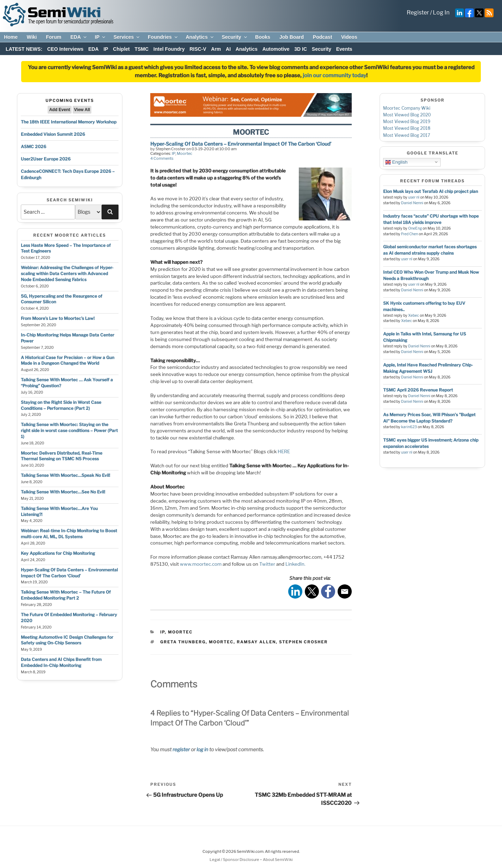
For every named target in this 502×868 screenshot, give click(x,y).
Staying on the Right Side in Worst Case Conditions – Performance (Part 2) (61, 405)
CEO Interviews (65, 49)
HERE (284, 451)
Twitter (267, 564)
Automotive (276, 49)
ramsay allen (256, 642)
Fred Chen (410, 234)
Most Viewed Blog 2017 (407, 135)
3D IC (301, 49)
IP (101, 37)
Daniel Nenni (412, 203)
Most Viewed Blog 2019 (407, 122)
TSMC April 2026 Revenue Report (418, 390)
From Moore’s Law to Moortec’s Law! (58, 318)
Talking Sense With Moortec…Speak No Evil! (65, 475)
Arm (216, 49)
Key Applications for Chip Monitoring (58, 553)
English (396, 162)
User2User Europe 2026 (46, 159)
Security (235, 37)
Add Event (59, 110)
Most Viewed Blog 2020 (407, 115)
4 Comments (162, 158)
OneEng (415, 228)
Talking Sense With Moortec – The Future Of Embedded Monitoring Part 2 (66, 595)
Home (11, 37)
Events (344, 49)
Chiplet (121, 49)
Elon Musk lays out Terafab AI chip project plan (431, 191)
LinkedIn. (295, 564)
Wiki (32, 37)
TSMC (141, 49)
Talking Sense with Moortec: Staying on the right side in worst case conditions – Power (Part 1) (69, 430)
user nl (414, 197)
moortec (221, 642)
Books (263, 37)
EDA (79, 37)
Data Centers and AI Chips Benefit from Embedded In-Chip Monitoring (61, 662)
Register (418, 13)
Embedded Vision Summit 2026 (53, 134)
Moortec (185, 153)
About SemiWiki (278, 860)
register (181, 749)
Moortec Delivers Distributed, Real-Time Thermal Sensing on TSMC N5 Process (62, 456)
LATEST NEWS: (24, 49)
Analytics (200, 37)
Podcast (322, 37)
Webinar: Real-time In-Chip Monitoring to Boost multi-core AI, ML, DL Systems (69, 534)
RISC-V (198, 49)
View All (82, 110)
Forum (54, 37)
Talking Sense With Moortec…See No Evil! (63, 492)
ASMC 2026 (34, 147)
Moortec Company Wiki (407, 108)
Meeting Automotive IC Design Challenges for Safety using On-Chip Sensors (67, 640)
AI (228, 49)
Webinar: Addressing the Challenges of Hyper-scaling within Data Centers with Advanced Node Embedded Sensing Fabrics (67, 274)
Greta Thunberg (183, 642)
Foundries (163, 37)
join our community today (334, 75)
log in (202, 749)
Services (127, 37)
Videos (349, 37)
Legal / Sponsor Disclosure (235, 860)
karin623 (409, 427)
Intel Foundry (169, 49)
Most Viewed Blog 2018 (407, 128)
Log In (441, 13)
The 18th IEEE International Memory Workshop (69, 122)
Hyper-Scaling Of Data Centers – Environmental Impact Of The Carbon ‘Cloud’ (69, 573)
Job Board (292, 37)
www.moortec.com (201, 564)
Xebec (414, 315)
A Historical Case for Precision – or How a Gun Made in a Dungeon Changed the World (68, 360)
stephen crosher (303, 642)
